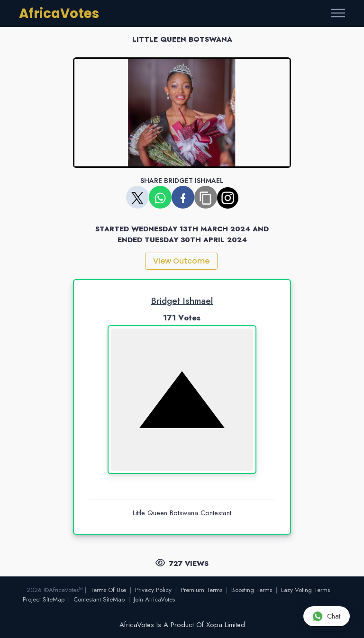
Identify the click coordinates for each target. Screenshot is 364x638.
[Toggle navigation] (338, 14)
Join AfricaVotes (154, 599)
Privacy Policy (153, 590)
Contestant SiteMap (99, 599)
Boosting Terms (252, 590)
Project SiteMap (44, 599)
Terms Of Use (108, 590)
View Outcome (181, 261)
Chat (326, 616)
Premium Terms (201, 590)
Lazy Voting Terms (305, 590)
